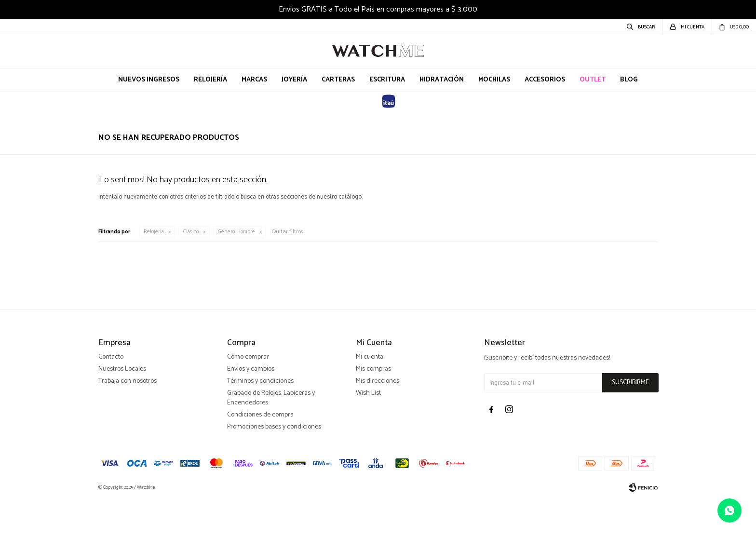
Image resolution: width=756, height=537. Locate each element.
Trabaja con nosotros (128, 419)
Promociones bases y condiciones (274, 464)
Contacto (111, 395)
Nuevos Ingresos (149, 80)
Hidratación (442, 80)
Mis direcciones (378, 419)
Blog (629, 80)
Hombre (236, 232)
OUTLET (593, 80)
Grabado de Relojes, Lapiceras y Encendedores (271, 436)
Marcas (254, 80)
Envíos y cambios (251, 407)
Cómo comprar (248, 395)
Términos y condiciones (260, 419)
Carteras (338, 80)
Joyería (294, 80)
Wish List (368, 431)
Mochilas (494, 80)
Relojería (210, 80)
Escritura (387, 80)
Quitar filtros (288, 232)
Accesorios (545, 80)
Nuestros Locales (122, 407)
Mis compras (373, 407)
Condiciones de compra (260, 452)
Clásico (191, 232)
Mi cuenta (370, 395)
